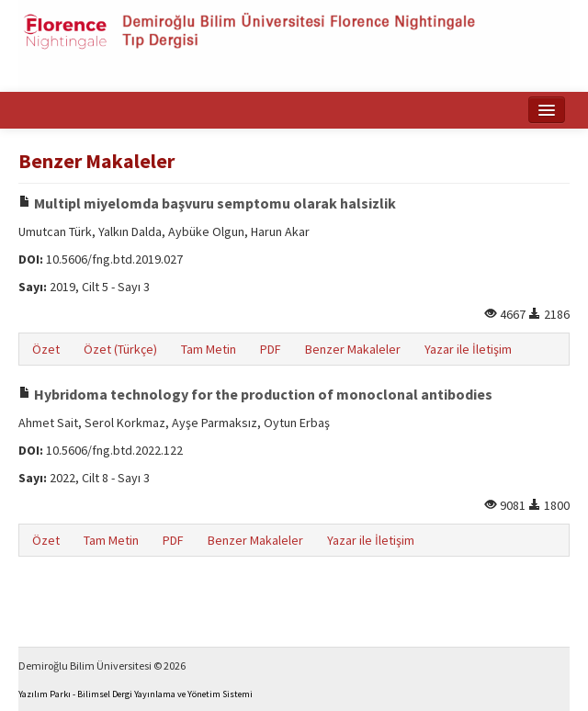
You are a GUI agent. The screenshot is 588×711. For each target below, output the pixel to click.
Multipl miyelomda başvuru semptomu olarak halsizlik (207, 203)
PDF (271, 349)
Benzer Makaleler (353, 349)
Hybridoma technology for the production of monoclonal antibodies (255, 394)
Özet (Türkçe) (120, 349)
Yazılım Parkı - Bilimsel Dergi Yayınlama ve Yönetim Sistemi (136, 694)
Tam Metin (209, 349)
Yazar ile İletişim (468, 349)
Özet (46, 349)
